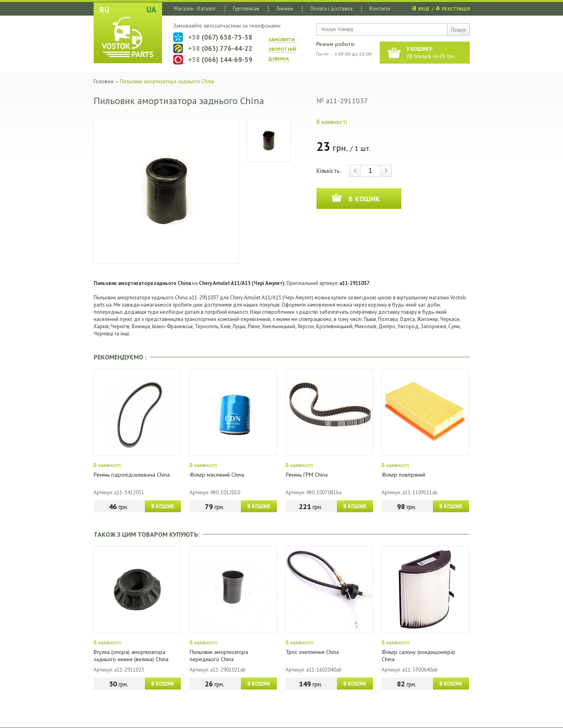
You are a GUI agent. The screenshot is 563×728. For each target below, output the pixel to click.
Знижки (285, 9)
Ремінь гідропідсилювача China (132, 475)
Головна (103, 81)
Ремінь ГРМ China (307, 475)
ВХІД (424, 9)
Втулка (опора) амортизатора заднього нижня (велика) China (131, 656)
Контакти (380, 9)
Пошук (458, 30)
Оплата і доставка (331, 9)
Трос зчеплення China (312, 652)
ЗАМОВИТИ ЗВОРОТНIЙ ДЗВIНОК (282, 49)
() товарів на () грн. (431, 53)
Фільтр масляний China (217, 475)
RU (104, 10)
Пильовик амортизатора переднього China (219, 656)
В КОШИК (163, 506)
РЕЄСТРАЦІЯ (456, 9)
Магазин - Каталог (195, 9)
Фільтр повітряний (404, 475)
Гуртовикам (246, 9)
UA (151, 10)
